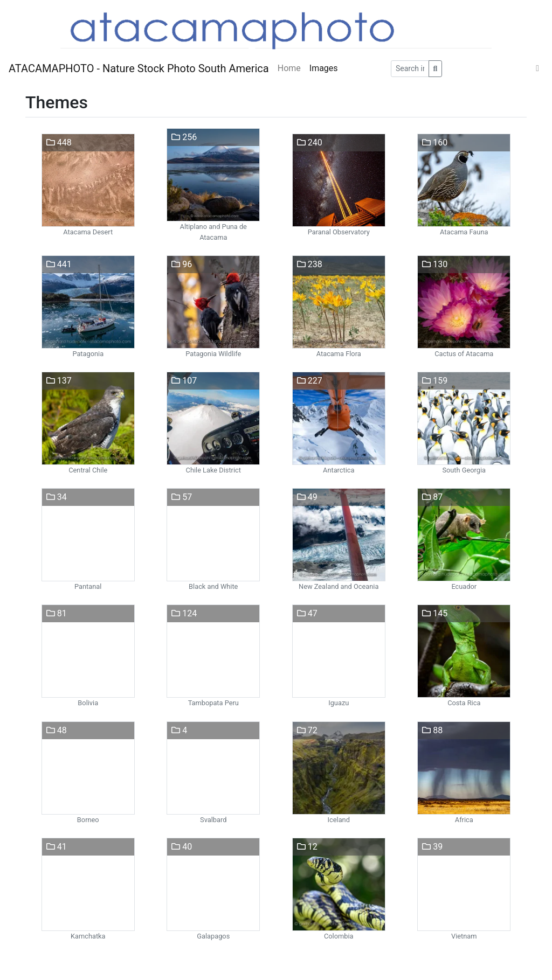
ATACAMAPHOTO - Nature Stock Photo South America (139, 68)
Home (289, 68)
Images (324, 68)
